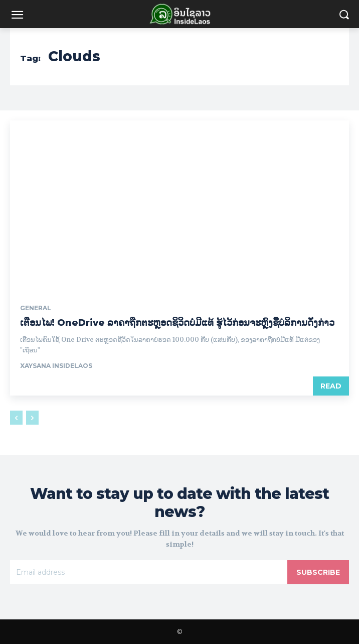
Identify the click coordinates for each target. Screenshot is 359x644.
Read (331, 386)
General (36, 308)
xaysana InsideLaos (56, 366)
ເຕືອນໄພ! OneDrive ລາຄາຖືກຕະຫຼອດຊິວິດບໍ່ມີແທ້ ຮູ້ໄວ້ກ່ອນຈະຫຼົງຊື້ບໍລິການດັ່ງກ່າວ (177, 323)
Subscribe (318, 572)
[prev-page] (16, 418)
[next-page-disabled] (32, 418)
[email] (149, 572)
